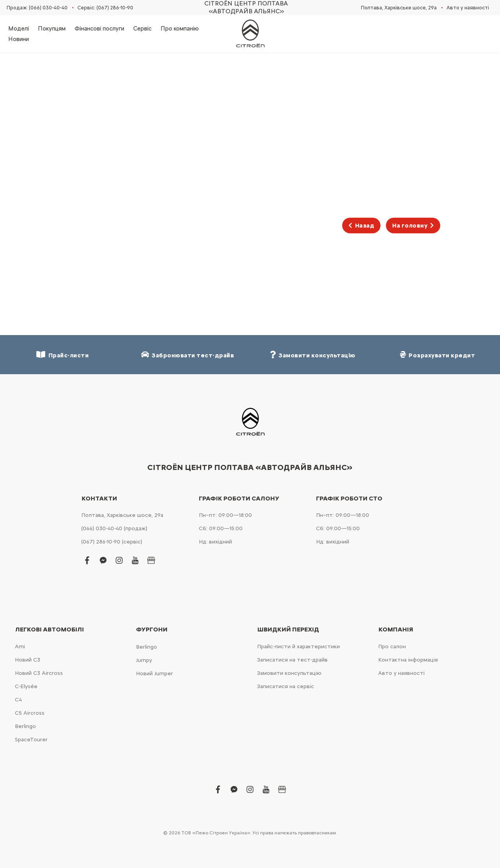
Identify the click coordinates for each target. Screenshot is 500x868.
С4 (18, 700)
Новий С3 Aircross (39, 673)
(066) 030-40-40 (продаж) (114, 528)
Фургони (152, 629)
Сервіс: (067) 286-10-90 (105, 8)
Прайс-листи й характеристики (298, 647)
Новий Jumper (154, 673)
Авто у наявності (468, 8)
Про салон (392, 647)
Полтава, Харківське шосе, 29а (399, 8)
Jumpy (144, 660)
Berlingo (25, 726)
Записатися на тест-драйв (292, 660)
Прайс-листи (62, 355)
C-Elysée (26, 686)
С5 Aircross (30, 713)
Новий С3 (28, 660)
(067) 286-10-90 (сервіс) (112, 542)
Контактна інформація (408, 660)
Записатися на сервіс (286, 686)
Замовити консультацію (289, 673)
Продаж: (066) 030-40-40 (37, 8)
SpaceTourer (31, 740)
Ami (20, 647)
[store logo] (250, 34)
